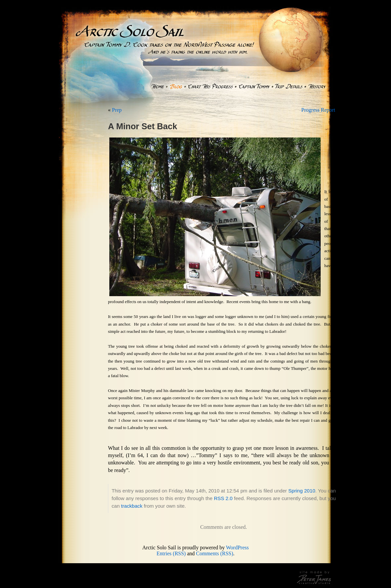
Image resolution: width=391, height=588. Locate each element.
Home (157, 87)
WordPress (237, 548)
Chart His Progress (210, 87)
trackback (132, 506)
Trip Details (289, 87)
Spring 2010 (302, 491)
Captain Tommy (254, 87)
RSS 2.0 (223, 498)
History (317, 87)
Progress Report (318, 110)
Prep (117, 110)
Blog (176, 87)
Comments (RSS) (215, 553)
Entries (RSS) (171, 553)
